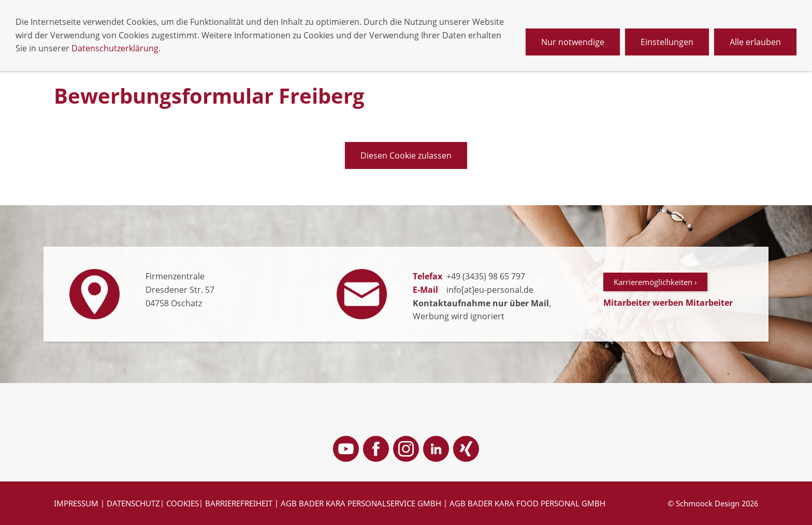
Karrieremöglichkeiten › (655, 282)
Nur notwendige (573, 42)
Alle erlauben (755, 42)
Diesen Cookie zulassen (406, 155)
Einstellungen (667, 42)
